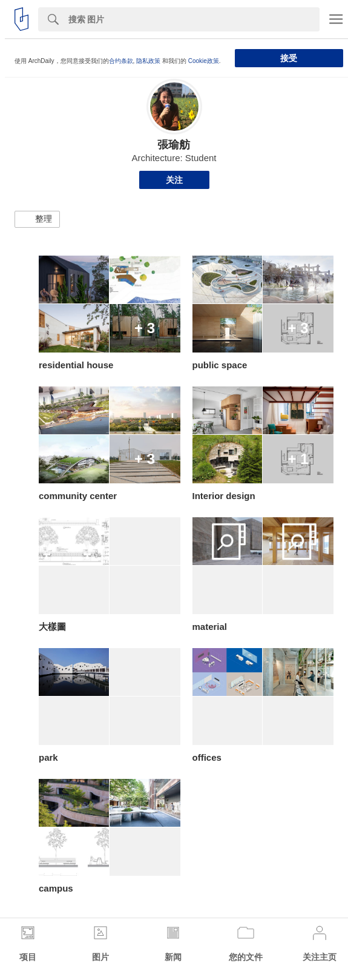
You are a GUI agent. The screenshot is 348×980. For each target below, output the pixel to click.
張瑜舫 (174, 145)
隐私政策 (148, 61)
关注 (174, 180)
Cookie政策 (204, 61)
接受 (289, 58)
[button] (37, 219)
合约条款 (121, 61)
